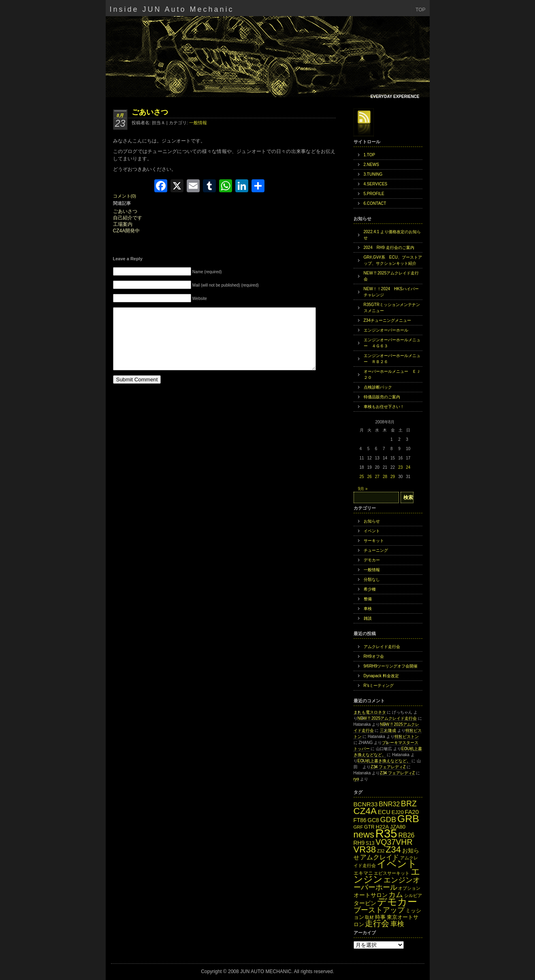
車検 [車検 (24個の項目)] (397, 924)
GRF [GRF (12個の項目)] (358, 827)
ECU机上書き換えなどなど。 (384, 761)
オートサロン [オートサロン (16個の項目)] (371, 895)
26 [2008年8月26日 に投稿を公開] (370, 477)
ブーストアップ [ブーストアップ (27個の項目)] (379, 910)
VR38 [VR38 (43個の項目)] (365, 849)
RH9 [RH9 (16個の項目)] (359, 843)
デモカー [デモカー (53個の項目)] (397, 902)
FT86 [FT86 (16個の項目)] (360, 820)
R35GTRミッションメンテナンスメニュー (392, 308)
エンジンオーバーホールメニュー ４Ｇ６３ (392, 343)
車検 (368, 609)
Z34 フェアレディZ (388, 767)
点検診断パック (378, 387)
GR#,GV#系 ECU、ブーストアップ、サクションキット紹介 (393, 260)
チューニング (376, 550)
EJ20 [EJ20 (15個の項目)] (398, 812)
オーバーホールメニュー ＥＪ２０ (392, 374)
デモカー (372, 560)
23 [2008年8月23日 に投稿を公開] (400, 467)
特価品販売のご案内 (382, 397)
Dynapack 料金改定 (381, 676)
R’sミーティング (379, 686)
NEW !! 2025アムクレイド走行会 (391, 276)
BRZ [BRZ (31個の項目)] (409, 804)
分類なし (372, 579)
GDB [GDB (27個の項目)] (388, 820)
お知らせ (372, 521)
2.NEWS (371, 165)
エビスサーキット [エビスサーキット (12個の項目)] (392, 873)
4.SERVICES (376, 184)
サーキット (374, 541)
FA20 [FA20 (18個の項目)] (412, 812)
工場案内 (123, 224)
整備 (368, 599)
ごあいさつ (150, 112)
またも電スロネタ (370, 712)
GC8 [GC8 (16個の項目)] (373, 820)
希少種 (370, 589)
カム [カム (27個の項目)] (396, 894)
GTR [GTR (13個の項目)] (369, 827)
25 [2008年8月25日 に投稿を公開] (362, 477)
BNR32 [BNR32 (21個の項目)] (389, 804)
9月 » (363, 489)
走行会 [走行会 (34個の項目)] (377, 923)
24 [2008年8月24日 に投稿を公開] (408, 467)
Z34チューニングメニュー (387, 320)
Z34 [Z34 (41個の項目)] (393, 849)
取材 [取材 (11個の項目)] (369, 917)
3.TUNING (373, 174)
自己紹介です (128, 218)
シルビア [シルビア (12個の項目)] (413, 895)
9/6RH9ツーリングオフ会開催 (391, 666)
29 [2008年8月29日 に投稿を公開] (393, 477)
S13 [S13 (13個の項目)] (370, 843)
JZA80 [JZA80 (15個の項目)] (398, 827)
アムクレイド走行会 (382, 647)
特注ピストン (407, 737)
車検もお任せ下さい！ (384, 407)
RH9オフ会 (374, 656)
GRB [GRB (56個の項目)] (408, 819)
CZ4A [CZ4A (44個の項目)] (365, 811)
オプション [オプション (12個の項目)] (409, 888)
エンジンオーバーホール (386, 330)
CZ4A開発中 (127, 231)
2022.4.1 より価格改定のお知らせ (392, 235)
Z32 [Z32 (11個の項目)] (381, 851)
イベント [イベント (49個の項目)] (397, 864)
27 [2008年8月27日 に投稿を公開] (377, 477)
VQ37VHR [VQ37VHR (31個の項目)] (394, 842)
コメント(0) (125, 196)
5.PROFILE (374, 194)
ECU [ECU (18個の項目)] (384, 812)
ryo (356, 779)
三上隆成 (388, 730)
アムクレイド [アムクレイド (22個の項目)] (379, 857)
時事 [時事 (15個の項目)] (380, 917)
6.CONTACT (375, 203)
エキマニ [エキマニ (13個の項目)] (363, 873)
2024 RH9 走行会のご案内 (389, 248)
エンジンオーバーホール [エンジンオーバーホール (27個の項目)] (387, 883)
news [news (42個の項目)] (364, 834)
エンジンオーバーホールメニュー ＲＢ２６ (392, 359)
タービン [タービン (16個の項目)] (365, 903)
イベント (372, 531)
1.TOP (370, 155)
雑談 (368, 618)
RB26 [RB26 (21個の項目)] (406, 835)
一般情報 (198, 123)
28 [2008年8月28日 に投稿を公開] (385, 477)
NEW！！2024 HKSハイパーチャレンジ (391, 292)
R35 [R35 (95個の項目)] (386, 833)
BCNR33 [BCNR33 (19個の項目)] (366, 804)
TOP (420, 10)
